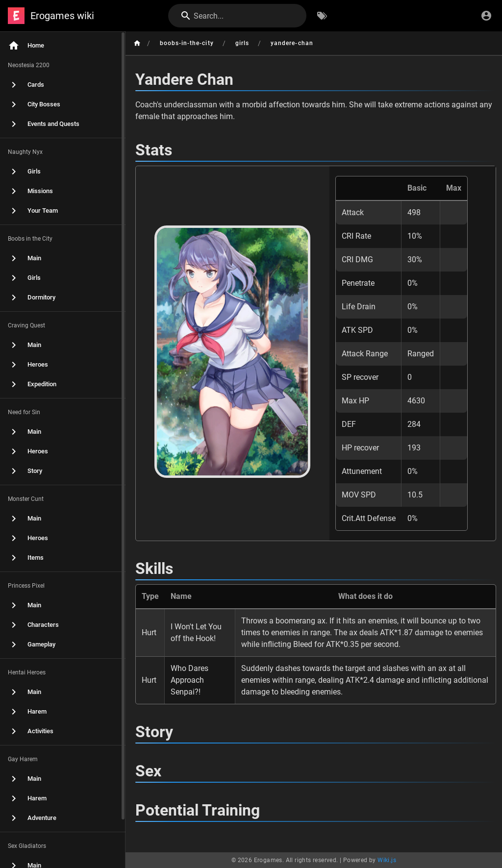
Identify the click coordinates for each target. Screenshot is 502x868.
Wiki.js (387, 860)
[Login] (486, 16)
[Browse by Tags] (322, 16)
